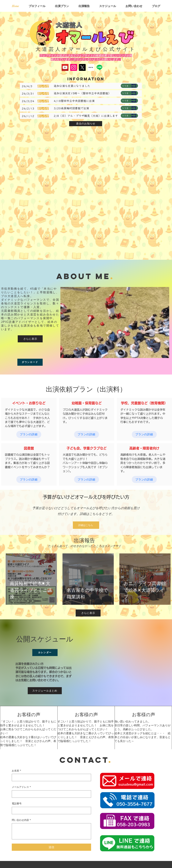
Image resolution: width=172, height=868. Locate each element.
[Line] (99, 67)
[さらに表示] (30, 339)
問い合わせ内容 (21, 820)
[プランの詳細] (29, 434)
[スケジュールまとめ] (45, 691)
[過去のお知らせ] (86, 124)
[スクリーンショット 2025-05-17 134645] (91, 67)
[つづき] (129, 86)
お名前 (16, 771)
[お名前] (50, 777)
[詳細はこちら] (86, 525)
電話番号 (17, 804)
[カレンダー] (45, 653)
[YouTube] (65, 67)
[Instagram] (74, 67)
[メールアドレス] (50, 794)
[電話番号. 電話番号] (50, 811)
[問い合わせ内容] (51, 831)
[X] (82, 67)
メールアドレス (21, 787)
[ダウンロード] (30, 362)
